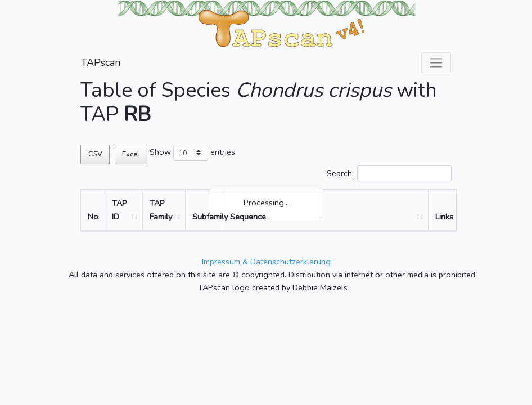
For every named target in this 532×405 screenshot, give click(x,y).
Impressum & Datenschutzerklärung (266, 262)
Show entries (192, 153)
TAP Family (161, 210)
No (93, 217)
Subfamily (208, 217)
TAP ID (120, 210)
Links (444, 217)
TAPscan (101, 62)
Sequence (248, 217)
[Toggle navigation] (436, 63)
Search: (389, 174)
